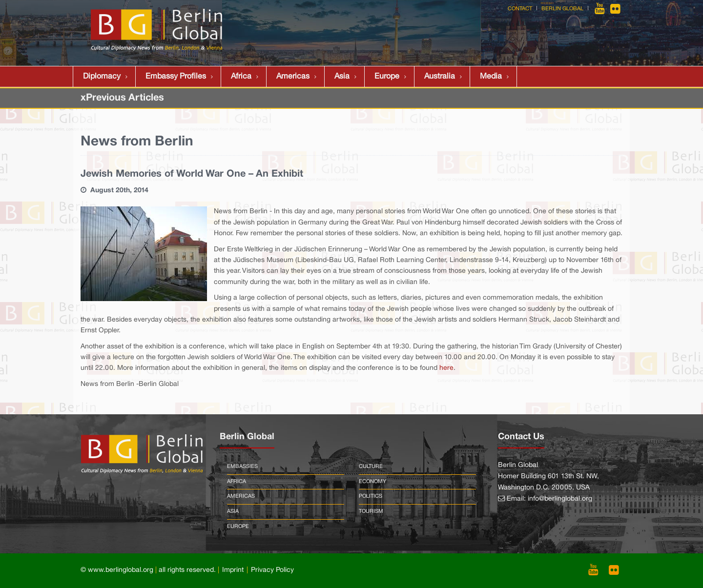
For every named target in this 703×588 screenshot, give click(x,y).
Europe (387, 77)
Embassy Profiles (176, 77)
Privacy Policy (272, 570)
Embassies (242, 466)
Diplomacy (102, 77)
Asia (342, 77)
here (446, 368)
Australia (440, 77)
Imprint (233, 570)
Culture (371, 466)
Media (491, 77)
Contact (520, 9)
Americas (293, 77)
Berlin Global (562, 9)
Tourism (371, 511)
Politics (371, 496)
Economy (372, 482)
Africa (241, 77)
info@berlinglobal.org (560, 499)
